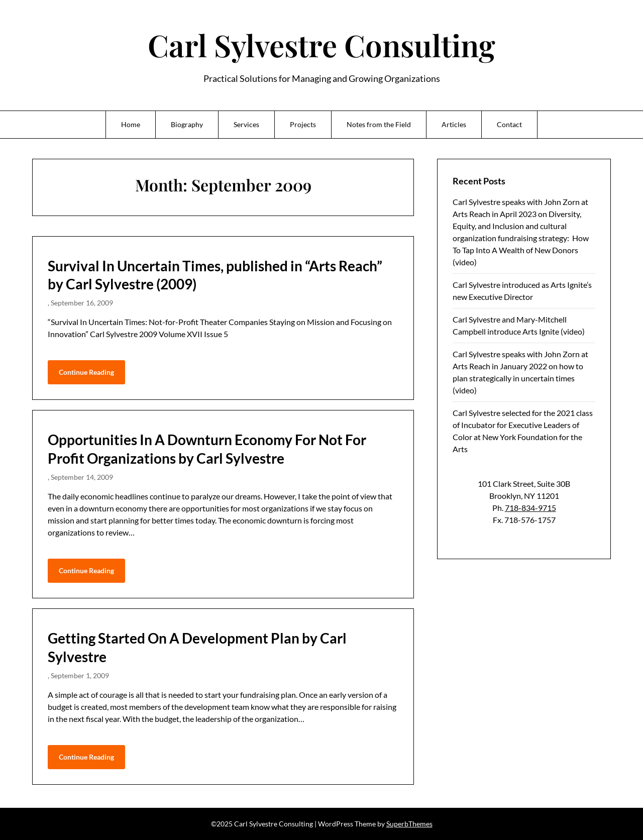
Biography (187, 124)
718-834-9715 (530, 508)
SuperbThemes (409, 824)
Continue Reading (86, 372)
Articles (454, 124)
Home (131, 124)
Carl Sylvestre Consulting (321, 45)
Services (246, 124)
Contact (509, 124)
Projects (303, 124)
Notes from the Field (379, 124)
